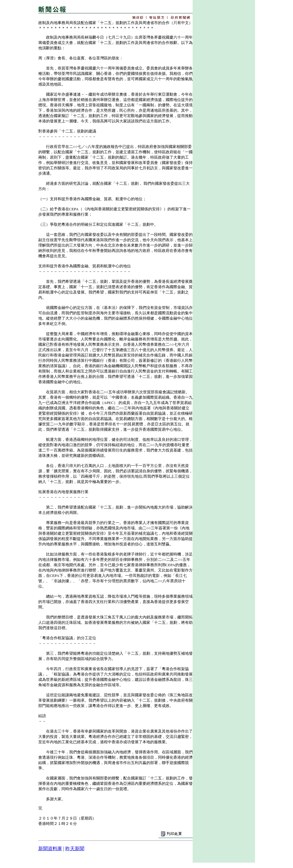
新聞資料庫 (50, 849)
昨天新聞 (75, 849)
